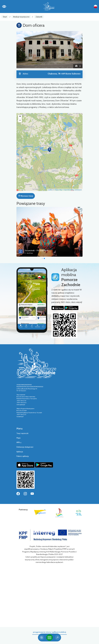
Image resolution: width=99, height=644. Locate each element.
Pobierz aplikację (23, 456)
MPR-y (19, 442)
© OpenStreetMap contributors (72, 190)
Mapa (18, 438)
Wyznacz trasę (26, 196)
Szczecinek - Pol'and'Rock (45, 250)
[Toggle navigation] (50, 638)
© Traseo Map (58, 190)
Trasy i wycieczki (22, 433)
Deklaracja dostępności (25, 447)
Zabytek (39, 17)
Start (5, 17)
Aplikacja (20, 452)
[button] (21, 50)
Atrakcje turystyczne (21, 17)
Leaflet (50, 190)
